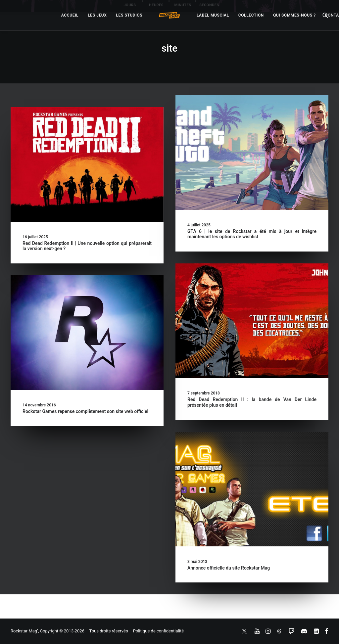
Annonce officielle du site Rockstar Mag (206, 569)
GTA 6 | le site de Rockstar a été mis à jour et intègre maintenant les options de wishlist (252, 234)
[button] (87, 164)
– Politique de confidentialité (156, 631)
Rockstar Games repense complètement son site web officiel (85, 411)
